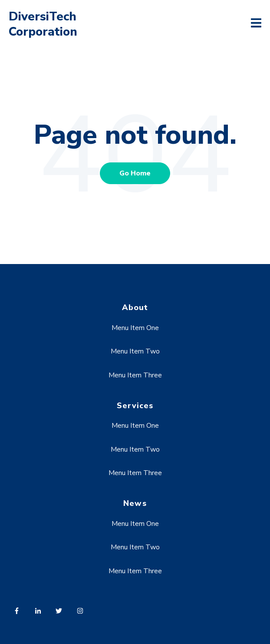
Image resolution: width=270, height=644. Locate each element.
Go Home (135, 173)
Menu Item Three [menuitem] (135, 375)
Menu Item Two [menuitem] (135, 351)
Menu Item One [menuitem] (135, 328)
